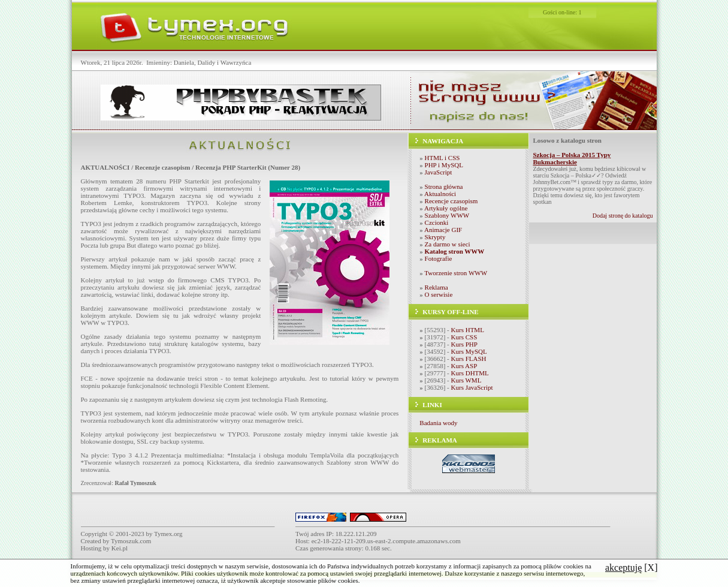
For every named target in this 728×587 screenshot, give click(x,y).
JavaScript (439, 172)
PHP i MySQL (444, 165)
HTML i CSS (442, 158)
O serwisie (439, 294)
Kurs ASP (464, 366)
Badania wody (438, 423)
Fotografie (439, 258)
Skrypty (435, 237)
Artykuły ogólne (446, 208)
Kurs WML (466, 380)
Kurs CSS (464, 337)
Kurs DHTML (470, 373)
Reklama (437, 287)
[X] (632, 568)
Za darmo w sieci (448, 244)
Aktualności (440, 194)
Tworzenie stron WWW (456, 273)
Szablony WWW (447, 215)
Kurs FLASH (469, 359)
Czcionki (437, 222)
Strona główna (444, 186)
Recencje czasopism (451, 201)
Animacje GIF (443, 230)
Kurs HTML (468, 330)
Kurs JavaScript (472, 387)
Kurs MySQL (469, 351)
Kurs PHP (464, 344)
